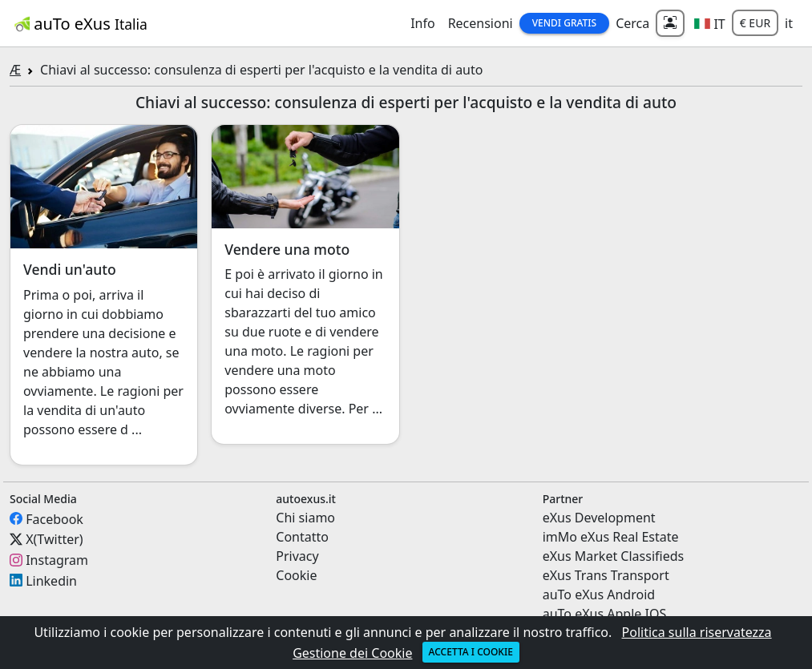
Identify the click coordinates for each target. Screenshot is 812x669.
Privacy (297, 556)
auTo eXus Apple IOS (605, 614)
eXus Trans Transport (606, 575)
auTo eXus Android (599, 594)
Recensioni (481, 23)
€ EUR (755, 23)
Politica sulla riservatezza (697, 632)
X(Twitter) (54, 539)
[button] (710, 23)
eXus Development (599, 518)
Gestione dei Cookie (352, 653)
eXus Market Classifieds (614, 556)
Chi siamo (305, 518)
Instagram (57, 560)
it (789, 23)
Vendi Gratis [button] (564, 23)
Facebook (55, 518)
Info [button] (423, 23)
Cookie (296, 575)
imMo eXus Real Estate (611, 537)
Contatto (302, 537)
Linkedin (51, 580)
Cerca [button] (632, 23)
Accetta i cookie (471, 652)
